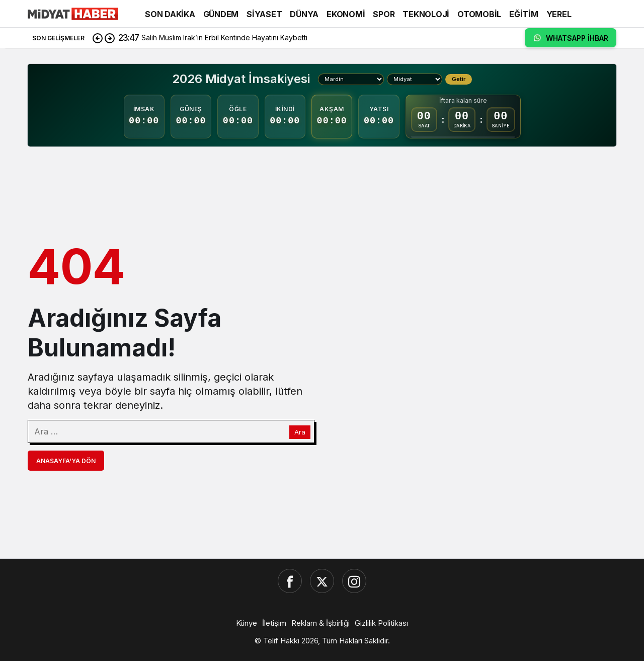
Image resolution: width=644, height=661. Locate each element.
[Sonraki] (110, 38)
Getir (459, 79)
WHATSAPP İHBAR (571, 38)
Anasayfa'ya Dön (66, 461)
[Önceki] (98, 38)
